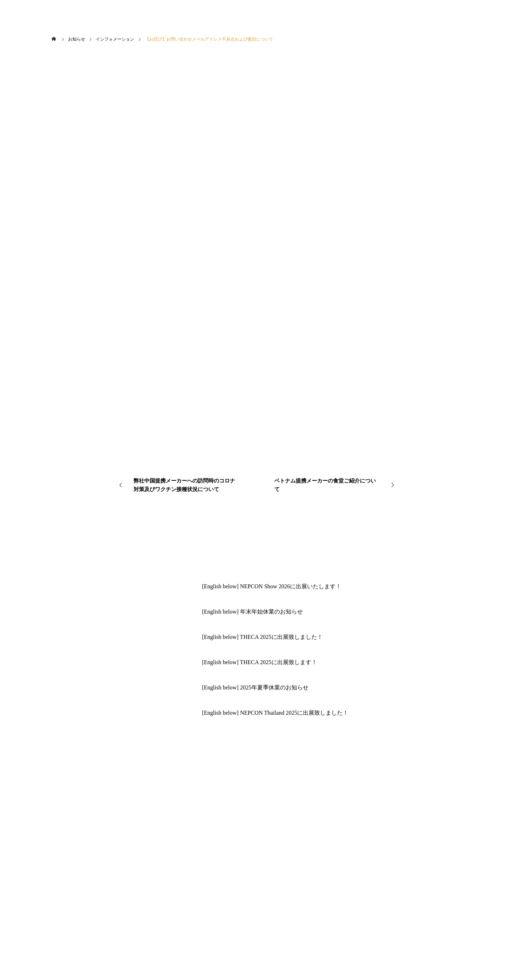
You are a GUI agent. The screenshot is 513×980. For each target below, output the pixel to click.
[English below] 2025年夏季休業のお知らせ (255, 687)
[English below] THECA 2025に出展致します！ (260, 662)
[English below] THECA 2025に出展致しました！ (262, 637)
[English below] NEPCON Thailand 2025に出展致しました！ (275, 713)
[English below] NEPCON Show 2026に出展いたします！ (272, 586)
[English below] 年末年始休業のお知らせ (252, 612)
